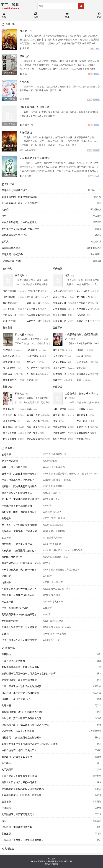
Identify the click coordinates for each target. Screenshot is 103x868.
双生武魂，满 (60, 374)
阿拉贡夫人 (96, 209)
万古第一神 (7, 602)
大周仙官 (57, 291)
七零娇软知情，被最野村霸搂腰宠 (19, 680)
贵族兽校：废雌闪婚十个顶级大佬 (19, 531)
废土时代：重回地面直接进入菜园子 (20, 499)
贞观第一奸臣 (83, 427)
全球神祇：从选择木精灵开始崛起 (19, 474)
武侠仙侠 (57, 269)
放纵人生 (20, 393)
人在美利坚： (10, 309)
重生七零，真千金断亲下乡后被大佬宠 (22, 718)
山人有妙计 (96, 254)
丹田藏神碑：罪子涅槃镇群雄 (17, 506)
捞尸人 (5, 242)
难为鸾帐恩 (32, 350)
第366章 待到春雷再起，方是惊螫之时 (61, 570)
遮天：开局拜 (10, 433)
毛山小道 (97, 693)
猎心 (4, 821)
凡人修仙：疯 (33, 315)
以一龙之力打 (33, 368)
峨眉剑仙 (8, 427)
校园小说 (8, 387)
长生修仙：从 (60, 321)
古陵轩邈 (97, 801)
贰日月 (98, 789)
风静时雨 (97, 686)
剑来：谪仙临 (33, 303)
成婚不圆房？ (10, 380)
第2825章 (47, 576)
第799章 (47, 563)
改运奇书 (6, 454)
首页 (4, 15)
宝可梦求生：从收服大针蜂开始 (18, 731)
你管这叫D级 (9, 362)
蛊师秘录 (6, 802)
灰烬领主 (6, 518)
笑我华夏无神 (60, 303)
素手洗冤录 (7, 770)
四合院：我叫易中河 (12, 557)
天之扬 (98, 808)
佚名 (99, 673)
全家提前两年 (60, 433)
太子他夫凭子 (60, 356)
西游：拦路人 (60, 297)
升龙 (55, 421)
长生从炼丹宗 (83, 303)
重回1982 (8, 374)
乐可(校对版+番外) (11, 261)
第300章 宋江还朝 (51, 640)
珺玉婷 (98, 718)
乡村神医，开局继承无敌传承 (17, 544)
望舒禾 (98, 757)
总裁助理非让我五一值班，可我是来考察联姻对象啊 (29, 673)
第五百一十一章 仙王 (53, 582)
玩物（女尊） (83, 362)
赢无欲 (98, 229)
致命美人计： (10, 409)
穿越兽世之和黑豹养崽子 (14, 190)
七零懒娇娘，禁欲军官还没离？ (18, 814)
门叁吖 (98, 750)
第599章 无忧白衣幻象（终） (57, 589)
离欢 (99, 769)
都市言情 (8, 328)
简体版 (48, 864)
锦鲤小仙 (97, 197)
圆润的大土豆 (95, 190)
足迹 (99, 15)
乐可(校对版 (32, 356)
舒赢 (99, 661)
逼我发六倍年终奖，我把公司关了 (19, 782)
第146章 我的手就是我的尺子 (57, 531)
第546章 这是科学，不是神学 (57, 627)
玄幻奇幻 (8, 269)
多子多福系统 (33, 374)
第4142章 (47, 608)
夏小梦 (98, 737)
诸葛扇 (98, 235)
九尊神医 (6, 706)
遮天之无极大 (83, 291)
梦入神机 (97, 216)
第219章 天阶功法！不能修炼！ (58, 480)
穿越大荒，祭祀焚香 (12, 254)
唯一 (99, 763)
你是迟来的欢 (10, 421)
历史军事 (57, 328)
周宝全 (98, 705)
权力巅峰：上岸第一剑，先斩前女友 (20, 693)
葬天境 (80, 356)
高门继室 (6, 763)
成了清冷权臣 (60, 415)
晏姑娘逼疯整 (83, 433)
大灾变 (5, 210)
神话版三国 (59, 350)
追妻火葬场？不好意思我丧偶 (17, 493)
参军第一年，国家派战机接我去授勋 (20, 229)
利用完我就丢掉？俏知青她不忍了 (19, 614)
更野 (99, 654)
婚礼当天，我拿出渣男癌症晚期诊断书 (22, 738)
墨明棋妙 (97, 776)
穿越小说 (57, 387)
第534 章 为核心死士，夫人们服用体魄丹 (63, 550)
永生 (4, 216)
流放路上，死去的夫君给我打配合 (19, 486)
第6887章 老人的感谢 (53, 621)
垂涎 (29, 409)
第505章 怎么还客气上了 (55, 454)
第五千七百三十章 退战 (54, 518)
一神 (99, 667)
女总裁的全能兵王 (11, 621)
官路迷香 (6, 834)
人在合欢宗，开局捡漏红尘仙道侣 (19, 776)
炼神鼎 (5, 634)
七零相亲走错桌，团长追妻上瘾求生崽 (22, 795)
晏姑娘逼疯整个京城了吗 (14, 235)
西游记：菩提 (83, 321)
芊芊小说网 (38, 861)
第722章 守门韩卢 (51, 595)
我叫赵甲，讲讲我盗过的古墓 (17, 827)
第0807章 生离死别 (52, 544)
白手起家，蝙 (10, 415)
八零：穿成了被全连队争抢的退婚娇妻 (22, 686)
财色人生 (31, 362)
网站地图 (51, 859)
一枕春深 (81, 409)
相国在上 (81, 350)
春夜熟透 (6, 654)
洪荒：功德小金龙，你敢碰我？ (18, 480)
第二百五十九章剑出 (52, 538)
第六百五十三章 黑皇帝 (54, 467)
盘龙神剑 (6, 538)
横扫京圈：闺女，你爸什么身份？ (19, 512)
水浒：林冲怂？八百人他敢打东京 (19, 640)
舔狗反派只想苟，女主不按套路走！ (20, 222)
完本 (67, 15)
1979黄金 (8, 350)
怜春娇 (80, 439)
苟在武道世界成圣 (11, 248)
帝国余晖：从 (83, 374)
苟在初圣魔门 (10, 297)
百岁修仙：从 (83, 309)
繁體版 (55, 864)
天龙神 (98, 833)
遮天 (67, 275)
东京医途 (81, 315)
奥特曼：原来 (33, 415)
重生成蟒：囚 (83, 297)
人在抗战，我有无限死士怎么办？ (19, 550)
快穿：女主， (33, 433)
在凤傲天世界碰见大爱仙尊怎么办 (19, 589)
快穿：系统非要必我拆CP (15, 608)
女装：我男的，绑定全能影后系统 (19, 197)
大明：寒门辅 (60, 409)
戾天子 (80, 380)
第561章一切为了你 (52, 493)
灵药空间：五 (33, 309)
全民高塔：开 (10, 315)
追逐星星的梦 (95, 731)
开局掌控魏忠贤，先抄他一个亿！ (19, 570)
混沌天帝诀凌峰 (10, 461)
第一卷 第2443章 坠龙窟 (54, 634)
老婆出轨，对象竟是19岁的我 (17, 757)
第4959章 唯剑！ (51, 461)
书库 (36, 15)
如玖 (99, 699)
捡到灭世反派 (60, 439)
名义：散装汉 (60, 362)
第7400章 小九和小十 (53, 602)
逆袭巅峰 (6, 808)
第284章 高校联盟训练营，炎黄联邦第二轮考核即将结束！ (71, 474)
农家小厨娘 (82, 421)
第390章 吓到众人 (51, 499)
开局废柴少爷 (60, 368)
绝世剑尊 (6, 582)
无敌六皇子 (59, 380)
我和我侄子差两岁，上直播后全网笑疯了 (23, 840)
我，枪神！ (21, 334)
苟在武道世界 (10, 291)
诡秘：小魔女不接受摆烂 (14, 467)
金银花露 (97, 261)
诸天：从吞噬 (33, 421)
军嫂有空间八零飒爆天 (13, 661)
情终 (79, 368)
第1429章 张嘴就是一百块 (55, 557)
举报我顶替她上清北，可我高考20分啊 (22, 712)
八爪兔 (98, 795)
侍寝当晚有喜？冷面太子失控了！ (19, 750)
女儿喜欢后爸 (10, 368)
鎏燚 (99, 203)
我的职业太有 (33, 291)
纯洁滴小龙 (96, 241)
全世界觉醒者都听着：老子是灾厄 (19, 627)
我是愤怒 (97, 222)
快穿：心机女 (10, 439)
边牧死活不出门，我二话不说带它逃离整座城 (25, 725)
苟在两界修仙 (60, 315)
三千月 (98, 814)
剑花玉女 (97, 821)
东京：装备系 (33, 427)
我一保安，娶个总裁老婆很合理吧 (19, 525)
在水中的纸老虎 (94, 248)
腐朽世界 (8, 303)
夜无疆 (30, 380)
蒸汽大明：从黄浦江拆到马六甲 (18, 595)
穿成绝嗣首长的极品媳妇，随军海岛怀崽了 (24, 789)
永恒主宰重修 (60, 309)
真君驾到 (20, 275)
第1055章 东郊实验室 (53, 525)
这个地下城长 (33, 297)
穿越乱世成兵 (60, 427)
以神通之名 (9, 356)
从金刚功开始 (33, 321)
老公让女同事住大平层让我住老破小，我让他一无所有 (30, 744)
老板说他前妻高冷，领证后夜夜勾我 (20, 667)
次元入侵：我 (33, 439)
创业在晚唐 (82, 415)
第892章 (47, 614)
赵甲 (99, 827)
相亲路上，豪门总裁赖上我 (16, 699)
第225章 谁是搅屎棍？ (53, 486)
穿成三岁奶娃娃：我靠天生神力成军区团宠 (22, 564)
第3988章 (47, 506)
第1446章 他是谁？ (52, 512)
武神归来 (6, 576)
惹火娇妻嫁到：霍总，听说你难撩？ (20, 203)
